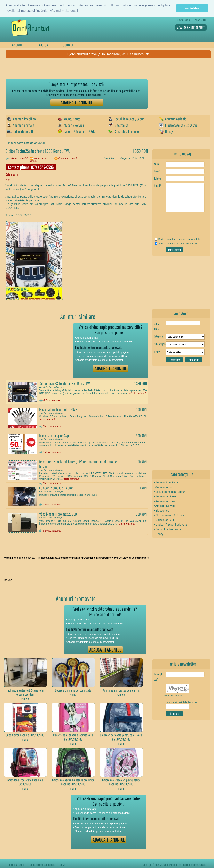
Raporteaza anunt (68, 158)
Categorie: (159, 336)
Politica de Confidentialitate (42, 865)
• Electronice (162, 511)
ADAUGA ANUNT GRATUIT (191, 27)
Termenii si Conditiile (187, 244)
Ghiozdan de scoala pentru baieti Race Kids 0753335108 (121, 737)
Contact (63, 865)
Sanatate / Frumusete (125, 131)
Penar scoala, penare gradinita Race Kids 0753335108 (73, 737)
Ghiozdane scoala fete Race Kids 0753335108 (25, 782)
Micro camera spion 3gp (54, 436)
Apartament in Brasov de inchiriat (121, 690)
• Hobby (159, 534)
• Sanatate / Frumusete (168, 529)
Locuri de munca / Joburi (126, 119)
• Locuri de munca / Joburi (170, 492)
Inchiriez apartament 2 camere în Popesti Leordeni (25, 692)
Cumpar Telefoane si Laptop (56, 488)
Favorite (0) (200, 20)
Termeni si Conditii (16, 865)
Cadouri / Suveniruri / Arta (77, 131)
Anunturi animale (20, 125)
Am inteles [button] (192, 8)
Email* (157, 171)
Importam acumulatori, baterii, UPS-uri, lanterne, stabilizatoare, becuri (78, 464)
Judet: (157, 352)
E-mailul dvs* (158, 677)
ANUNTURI (18, 45)
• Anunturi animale (165, 501)
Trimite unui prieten (38, 160)
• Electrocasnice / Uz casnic (171, 515)
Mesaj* (157, 186)
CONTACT (68, 45)
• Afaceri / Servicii (164, 506)
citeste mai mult (137, 393)
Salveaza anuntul (19, 158)
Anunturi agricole (173, 119)
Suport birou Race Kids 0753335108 (25, 735)
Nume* (157, 164)
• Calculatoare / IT (165, 520)
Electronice (118, 125)
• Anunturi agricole (165, 496)
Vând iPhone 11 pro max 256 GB (58, 514)
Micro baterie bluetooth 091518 (58, 409)
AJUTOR (44, 45)
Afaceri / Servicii (71, 125)
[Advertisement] (77, 69)
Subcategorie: (160, 344)
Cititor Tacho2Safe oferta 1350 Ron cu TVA (65, 383)
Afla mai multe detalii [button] (64, 11)
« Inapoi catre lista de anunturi (25, 143)
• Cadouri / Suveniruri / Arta (170, 525)
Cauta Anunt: (157, 326)
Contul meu (184, 20)
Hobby (166, 131)
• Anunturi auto (163, 487)
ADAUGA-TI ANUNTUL (77, 102)
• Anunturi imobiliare (166, 482)
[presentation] (177, 226)
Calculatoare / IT (20, 131)
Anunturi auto (69, 119)
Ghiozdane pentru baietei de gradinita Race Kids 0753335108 (73, 782)
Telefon (157, 178)
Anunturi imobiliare (22, 119)
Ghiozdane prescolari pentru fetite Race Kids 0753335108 (121, 782)
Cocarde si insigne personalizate (73, 690)
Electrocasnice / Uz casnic (178, 125)
